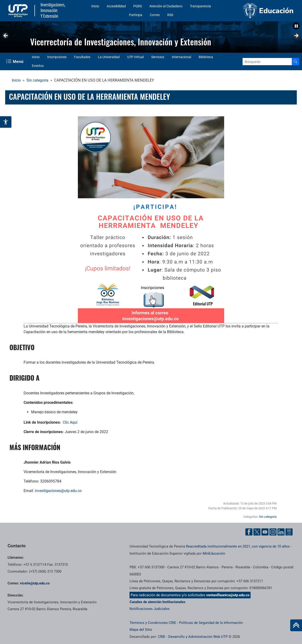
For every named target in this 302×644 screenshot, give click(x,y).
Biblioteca (206, 57)
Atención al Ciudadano (166, 6)
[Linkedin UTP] (281, 532)
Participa (136, 15)
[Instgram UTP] (273, 532)
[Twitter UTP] (257, 532)
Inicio (95, 6)
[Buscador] (295, 62)
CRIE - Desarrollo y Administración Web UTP (193, 637)
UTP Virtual (135, 57)
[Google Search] (267, 62)
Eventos (38, 66)
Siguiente (296, 36)
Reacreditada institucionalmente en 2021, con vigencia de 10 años (238, 546)
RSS (170, 15)
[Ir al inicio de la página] (296, 625)
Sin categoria (37, 80)
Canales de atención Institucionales (157, 602)
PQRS (138, 6)
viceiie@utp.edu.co (35, 583)
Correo (155, 15)
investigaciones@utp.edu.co (58, 491)
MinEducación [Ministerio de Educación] (214, 553)
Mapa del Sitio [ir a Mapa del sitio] (141, 630)
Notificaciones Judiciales (150, 609)
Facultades (82, 57)
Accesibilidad (116, 6)
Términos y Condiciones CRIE (153, 623)
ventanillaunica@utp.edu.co (228, 595)
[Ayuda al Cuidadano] (289, 532)
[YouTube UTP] (265, 532)
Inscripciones (57, 57)
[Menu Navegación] (15, 61)
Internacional (181, 57)
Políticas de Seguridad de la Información (211, 623)
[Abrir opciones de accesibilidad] (6, 122)
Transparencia (200, 6)
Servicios (158, 57)
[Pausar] (296, 26)
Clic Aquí (70, 422)
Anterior (6, 36)
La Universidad (109, 57)
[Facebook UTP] (249, 532)
